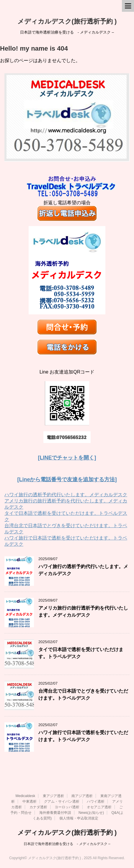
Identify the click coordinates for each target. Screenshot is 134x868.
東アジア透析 (53, 796)
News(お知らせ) (91, 813)
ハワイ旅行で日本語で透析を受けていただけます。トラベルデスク (83, 736)
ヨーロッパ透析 (67, 807)
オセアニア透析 (99, 807)
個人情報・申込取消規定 (79, 818)
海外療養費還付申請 (55, 813)
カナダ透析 (38, 807)
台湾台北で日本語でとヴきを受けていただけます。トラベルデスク (83, 694)
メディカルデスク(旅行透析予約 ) (67, 21)
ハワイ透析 (96, 801)
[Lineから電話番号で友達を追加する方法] (67, 479)
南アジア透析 (82, 796)
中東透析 (30, 801)
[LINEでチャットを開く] (67, 458)
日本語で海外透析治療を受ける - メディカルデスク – (67, 844)
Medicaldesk (25, 796)
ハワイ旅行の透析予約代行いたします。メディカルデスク (66, 495)
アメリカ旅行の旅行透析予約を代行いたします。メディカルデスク (83, 611)
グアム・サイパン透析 (62, 801)
